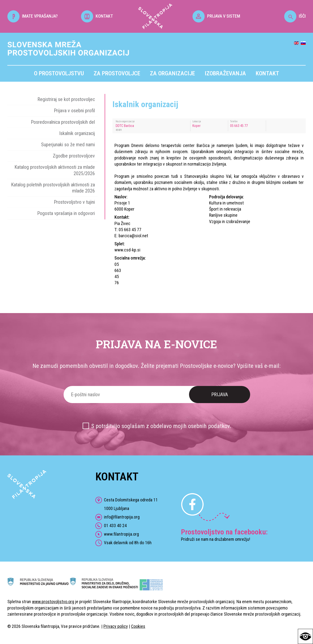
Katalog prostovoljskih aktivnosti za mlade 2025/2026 (55, 170)
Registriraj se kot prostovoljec (66, 99)
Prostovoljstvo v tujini (74, 202)
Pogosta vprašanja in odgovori (66, 213)
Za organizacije (172, 73)
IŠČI (295, 16)
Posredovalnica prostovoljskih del (63, 122)
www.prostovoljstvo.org (53, 602)
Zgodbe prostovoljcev (74, 156)
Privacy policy (116, 626)
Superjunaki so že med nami (68, 145)
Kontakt (267, 73)
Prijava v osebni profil (74, 111)
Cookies (138, 626)
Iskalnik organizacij (77, 133)
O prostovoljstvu (59, 73)
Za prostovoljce (117, 73)
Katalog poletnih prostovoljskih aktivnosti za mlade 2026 (53, 188)
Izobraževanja (225, 73)
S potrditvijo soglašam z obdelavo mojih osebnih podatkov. (161, 426)
